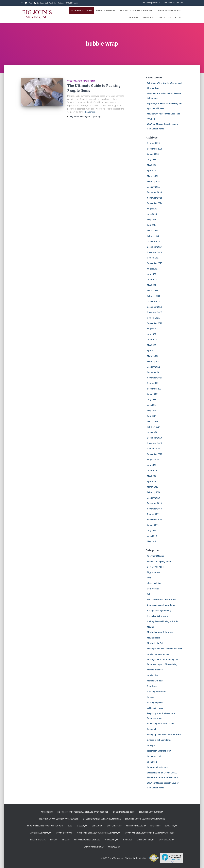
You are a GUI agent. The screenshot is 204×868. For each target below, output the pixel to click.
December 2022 (154, 307)
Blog (178, 18)
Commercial (153, 589)
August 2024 (153, 209)
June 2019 (152, 536)
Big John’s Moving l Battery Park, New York (59, 819)
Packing (151, 697)
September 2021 (155, 389)
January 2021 (153, 432)
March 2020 (153, 487)
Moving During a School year (160, 632)
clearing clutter (154, 583)
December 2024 (154, 192)
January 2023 (153, 301)
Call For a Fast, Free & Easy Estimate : (57, 3)
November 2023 (154, 252)
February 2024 (154, 236)
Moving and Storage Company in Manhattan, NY (99, 833)
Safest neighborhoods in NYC (161, 724)
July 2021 (152, 400)
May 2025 (151, 165)
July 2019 (152, 531)
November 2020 (154, 443)
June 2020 (152, 471)
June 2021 (152, 405)
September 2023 (155, 263)
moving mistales (155, 670)
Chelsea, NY (82, 826)
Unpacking (152, 762)
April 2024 (152, 225)
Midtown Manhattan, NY (41, 833)
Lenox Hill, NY (171, 826)
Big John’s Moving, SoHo (124, 812)
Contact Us (164, 18)
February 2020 (154, 492)
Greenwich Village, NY (136, 826)
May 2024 (151, 220)
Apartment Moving (156, 556)
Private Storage (106, 11)
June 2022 (152, 340)
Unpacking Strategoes (157, 767)
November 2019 (154, 509)
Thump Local (141, 858)
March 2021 (153, 421)
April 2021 (152, 416)
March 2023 (153, 291)
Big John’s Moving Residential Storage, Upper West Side (83, 812)
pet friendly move (155, 708)
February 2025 (154, 181)
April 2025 (152, 171)
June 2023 (152, 280)
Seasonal (151, 729)
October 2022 (153, 318)
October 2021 (153, 383)
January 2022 (153, 367)
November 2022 (154, 312)
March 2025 (153, 176)
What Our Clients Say (94, 847)
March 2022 (153, 356)
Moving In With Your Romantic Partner (165, 649)
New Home (152, 686)
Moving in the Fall (155, 643)
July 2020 (152, 465)
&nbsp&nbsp (26, 3)
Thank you (128, 840)
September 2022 (155, 323)
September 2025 (155, 149)
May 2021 (151, 411)
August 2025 (153, 154)
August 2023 (153, 269)
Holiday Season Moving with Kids (162, 621)
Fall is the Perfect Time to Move (161, 600)
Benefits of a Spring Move (159, 561)
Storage (151, 745)
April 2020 (152, 481)
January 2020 (153, 498)
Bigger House (153, 572)
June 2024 (152, 214)
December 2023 (154, 247)
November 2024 (154, 198)
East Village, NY (114, 826)
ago (96, 117)
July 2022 (152, 334)
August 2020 (153, 460)
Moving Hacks (154, 638)
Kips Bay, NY (155, 826)
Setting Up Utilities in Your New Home (164, 735)
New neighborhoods (157, 692)
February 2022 (154, 362)
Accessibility (47, 812)
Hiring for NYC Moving (157, 616)
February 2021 (154, 427)
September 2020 (155, 454)
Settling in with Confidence (159, 740)
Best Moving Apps (155, 567)
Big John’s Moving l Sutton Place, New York (145, 819)
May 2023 (151, 285)
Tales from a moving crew (159, 751)
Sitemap (66, 840)
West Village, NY (166, 840)
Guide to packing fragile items (81, 81)
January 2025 (153, 187)
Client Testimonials (169, 11)
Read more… (91, 112)
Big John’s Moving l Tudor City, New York (45, 826)
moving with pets (155, 681)
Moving (151, 627)
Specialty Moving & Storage (136, 11)
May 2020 (151, 476)
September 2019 (155, 520)
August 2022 (153, 329)
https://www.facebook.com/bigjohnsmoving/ (22, 3)
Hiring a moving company (159, 611)
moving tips (153, 675)
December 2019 (154, 503)
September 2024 (155, 203)
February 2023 (154, 296)
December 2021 (154, 372)
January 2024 (153, 242)
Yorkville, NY (114, 847)
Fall (149, 594)
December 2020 (154, 438)
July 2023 (152, 274)
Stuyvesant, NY (111, 840)
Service (148, 18)
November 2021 (154, 378)
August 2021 (153, 394)
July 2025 (152, 160)
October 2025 (153, 143)
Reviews (134, 18)
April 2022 (152, 351)
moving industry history (158, 654)
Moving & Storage (81, 11)
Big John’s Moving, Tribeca (151, 812)
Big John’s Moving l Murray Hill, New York (102, 819)
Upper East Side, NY (146, 840)
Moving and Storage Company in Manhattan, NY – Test (150, 833)
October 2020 (153, 449)
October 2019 (153, 514)
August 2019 (153, 525)
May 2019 (151, 541)
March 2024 (153, 230)
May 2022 (151, 345)
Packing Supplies (155, 703)
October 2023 (153, 258)
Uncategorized (154, 756)
